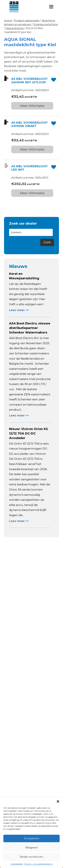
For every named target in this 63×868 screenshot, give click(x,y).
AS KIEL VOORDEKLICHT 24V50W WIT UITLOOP (29, 80)
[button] (58, 801)
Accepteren (32, 838)
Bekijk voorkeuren (32, 857)
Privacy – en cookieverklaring (38, 864)
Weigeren (32, 848)
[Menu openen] (51, 7)
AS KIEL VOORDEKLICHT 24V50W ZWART (29, 124)
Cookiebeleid (17, 864)
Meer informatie (32, 106)
